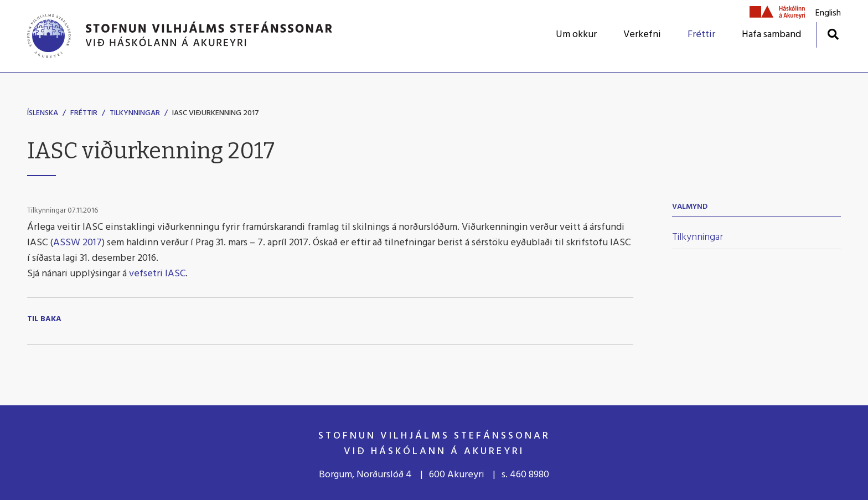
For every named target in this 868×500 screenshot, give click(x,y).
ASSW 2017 (77, 243)
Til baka (44, 319)
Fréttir (84, 113)
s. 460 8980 (525, 475)
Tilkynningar (135, 113)
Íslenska (43, 113)
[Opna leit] (833, 34)
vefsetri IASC (157, 274)
